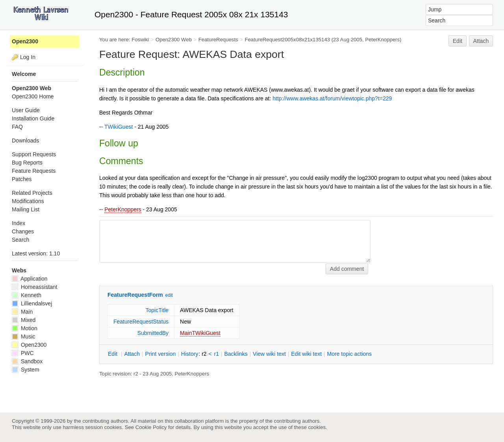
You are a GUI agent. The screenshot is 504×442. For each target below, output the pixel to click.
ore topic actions (349, 354)
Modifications (28, 201)
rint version (161, 354)
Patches (22, 179)
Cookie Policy (151, 427)
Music (23, 337)
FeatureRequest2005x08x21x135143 (288, 40)
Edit (458, 41)
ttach (132, 354)
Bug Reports (27, 163)
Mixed (24, 320)
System (26, 370)
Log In (28, 57)
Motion (25, 328)
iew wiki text (269, 354)
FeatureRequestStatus (141, 322)
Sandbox (27, 361)
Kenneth (27, 295)
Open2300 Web (174, 40)
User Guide (26, 110)
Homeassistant (34, 287)
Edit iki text (306, 354)
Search (20, 240)
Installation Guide (33, 118)
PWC (23, 353)
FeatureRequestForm (135, 295)
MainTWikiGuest (200, 333)
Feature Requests (34, 171)
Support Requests (34, 154)
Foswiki (140, 40)
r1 (217, 354)
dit (113, 354)
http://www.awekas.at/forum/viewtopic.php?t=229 (332, 98)
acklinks (236, 354)
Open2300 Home (33, 96)
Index (19, 223)
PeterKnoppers (123, 209)
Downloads (25, 141)
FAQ (17, 127)
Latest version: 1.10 (36, 253)
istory (190, 354)
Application (30, 279)
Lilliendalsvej (32, 303)
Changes (23, 231)
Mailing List (26, 209)
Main (22, 312)
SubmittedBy (153, 333)
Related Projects (32, 193)
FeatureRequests (218, 40)
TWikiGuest (119, 127)
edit (169, 295)
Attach (481, 41)
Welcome (24, 74)
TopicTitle (157, 310)
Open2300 (25, 41)
